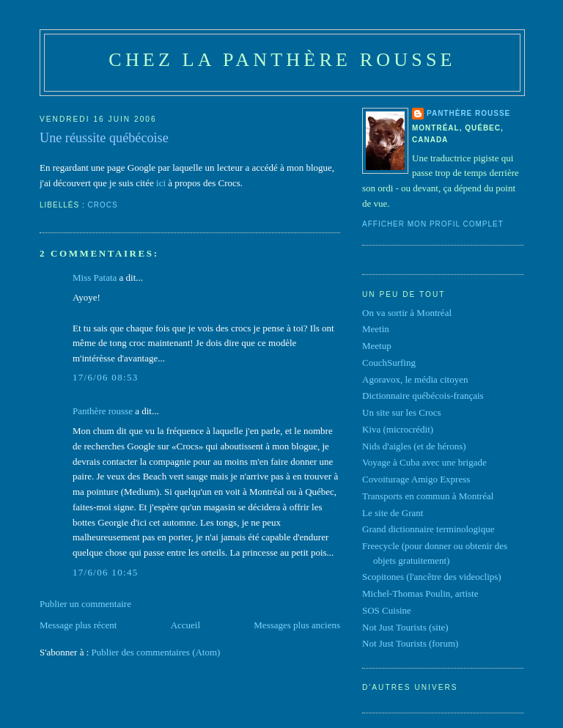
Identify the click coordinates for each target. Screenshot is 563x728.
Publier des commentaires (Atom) (156, 652)
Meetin (376, 329)
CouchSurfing (389, 363)
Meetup (377, 346)
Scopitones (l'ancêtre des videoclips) (432, 577)
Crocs (103, 205)
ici (161, 183)
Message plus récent (78, 625)
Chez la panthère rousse (282, 60)
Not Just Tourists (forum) (410, 643)
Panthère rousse (103, 411)
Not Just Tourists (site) (405, 627)
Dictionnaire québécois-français (423, 396)
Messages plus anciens (297, 625)
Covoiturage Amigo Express (416, 479)
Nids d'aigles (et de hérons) (414, 446)
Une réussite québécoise (104, 138)
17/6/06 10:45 (106, 572)
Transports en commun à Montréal (428, 496)
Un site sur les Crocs (402, 412)
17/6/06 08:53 (106, 377)
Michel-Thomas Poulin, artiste (420, 593)
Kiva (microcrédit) (398, 429)
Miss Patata (95, 277)
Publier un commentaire (85, 604)
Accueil (185, 625)
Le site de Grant (393, 513)
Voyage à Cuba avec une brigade (424, 462)
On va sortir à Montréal (407, 313)
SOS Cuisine (387, 610)
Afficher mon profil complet (433, 224)
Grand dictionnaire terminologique (428, 529)
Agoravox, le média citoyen (415, 379)
